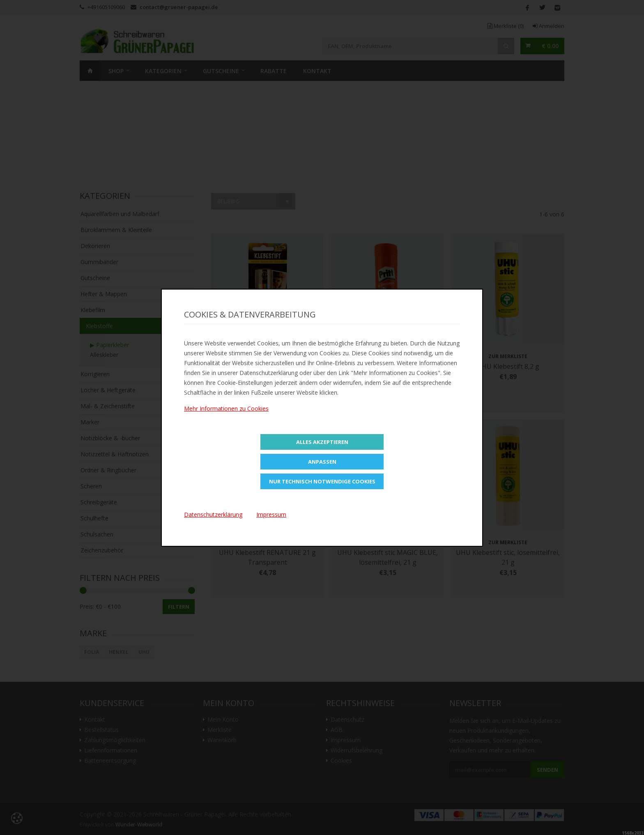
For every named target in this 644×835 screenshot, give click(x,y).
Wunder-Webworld (139, 825)
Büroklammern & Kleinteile (116, 230)
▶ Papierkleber (109, 345)
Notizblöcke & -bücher (110, 438)
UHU (144, 652)
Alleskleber (104, 355)
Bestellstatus (101, 730)
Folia (92, 652)
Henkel (119, 652)
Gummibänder (99, 262)
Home (90, 71)
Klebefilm (93, 310)
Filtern (179, 607)
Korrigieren (95, 374)
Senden (547, 770)
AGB (337, 730)
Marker (90, 422)
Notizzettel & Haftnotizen (115, 454)
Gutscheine (221, 71)
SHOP (116, 71)
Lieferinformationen (111, 750)
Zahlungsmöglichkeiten (115, 740)
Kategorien (163, 71)
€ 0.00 (550, 46)
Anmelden (549, 26)
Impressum (346, 740)
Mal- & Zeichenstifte (108, 406)
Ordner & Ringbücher (108, 470)
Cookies (341, 761)
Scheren (91, 486)
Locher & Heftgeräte (108, 390)
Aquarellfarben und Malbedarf (120, 214)
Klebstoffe (99, 326)
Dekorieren (95, 246)
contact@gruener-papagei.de (179, 7)
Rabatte (274, 71)
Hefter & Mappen (104, 294)
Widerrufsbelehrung (356, 750)
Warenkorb (222, 740)
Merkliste (506, 26)
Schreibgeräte (99, 502)
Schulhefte (94, 518)
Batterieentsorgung (110, 761)
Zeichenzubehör (102, 550)
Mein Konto (223, 720)
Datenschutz (347, 720)
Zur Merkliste (267, 356)
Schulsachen (97, 534)
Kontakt (317, 71)
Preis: (87, 606)
